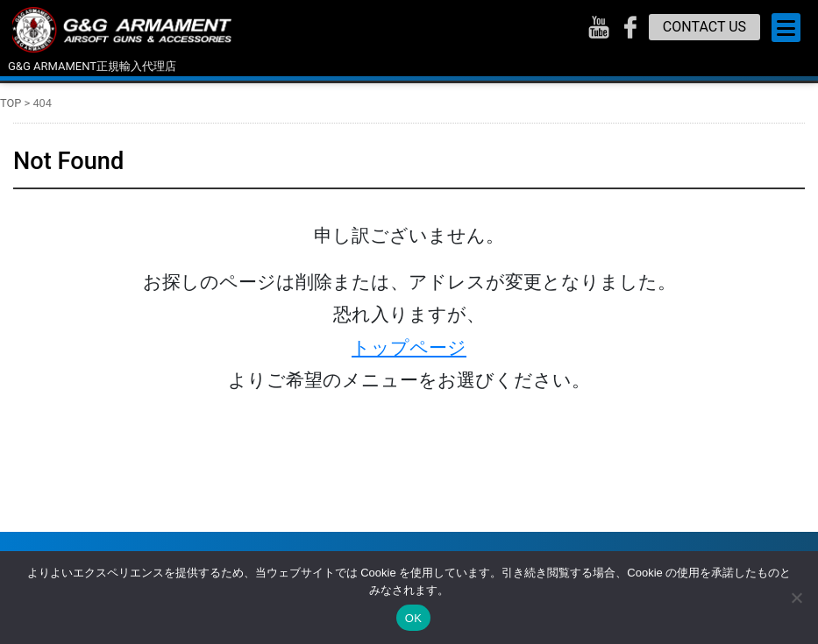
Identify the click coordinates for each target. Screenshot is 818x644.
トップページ (409, 348)
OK (413, 618)
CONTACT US (704, 27)
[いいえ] (796, 598)
